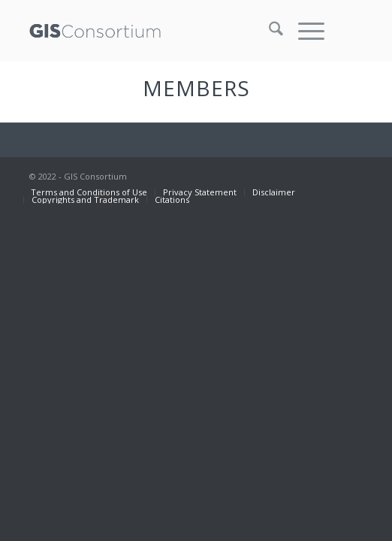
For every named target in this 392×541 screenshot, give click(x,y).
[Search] (268, 31)
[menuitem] (268, 31)
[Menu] (304, 31)
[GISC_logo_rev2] (163, 31)
